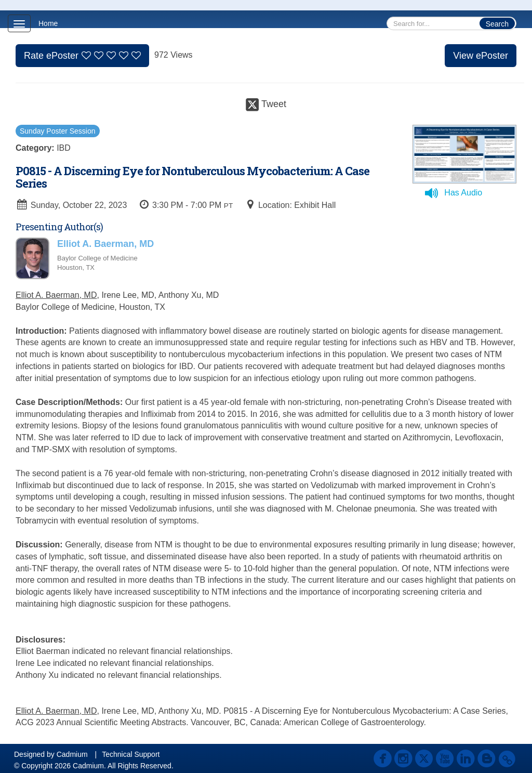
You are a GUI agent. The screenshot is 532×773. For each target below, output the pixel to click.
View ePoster (481, 56)
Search (497, 24)
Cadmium (72, 754)
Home (48, 23)
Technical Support (131, 754)
